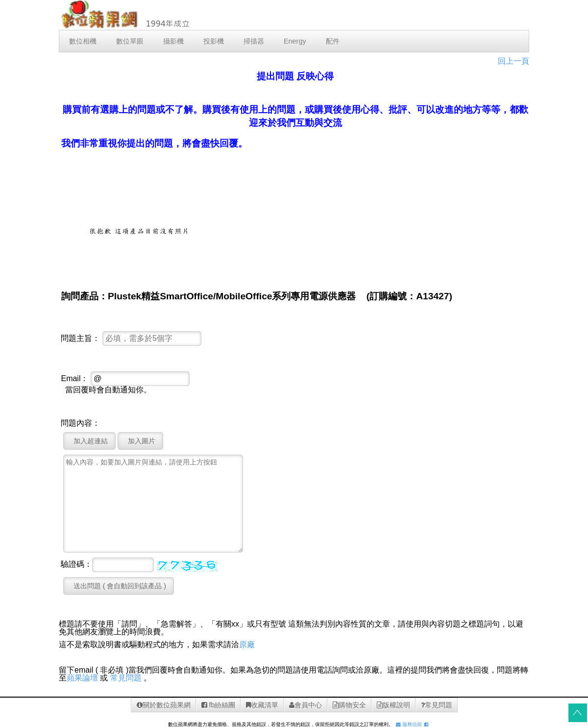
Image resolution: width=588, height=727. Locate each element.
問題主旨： (80, 339)
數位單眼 (130, 41)
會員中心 (306, 705)
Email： (74, 379)
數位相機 (83, 41)
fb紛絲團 (219, 705)
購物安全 (349, 705)
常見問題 (126, 678)
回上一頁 (514, 61)
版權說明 (393, 705)
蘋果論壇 (82, 678)
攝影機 (173, 41)
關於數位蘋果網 (164, 705)
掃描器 (254, 41)
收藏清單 (262, 705)
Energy (295, 41)
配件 (333, 41)
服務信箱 (409, 724)
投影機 (214, 41)
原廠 (247, 644)
